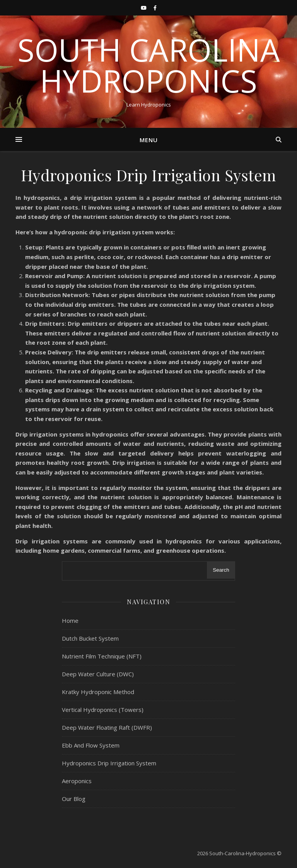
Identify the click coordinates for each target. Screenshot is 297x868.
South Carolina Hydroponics (149, 65)
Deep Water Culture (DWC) (98, 674)
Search (221, 570)
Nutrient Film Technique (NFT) (102, 656)
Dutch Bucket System (90, 638)
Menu (149, 140)
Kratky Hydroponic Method (98, 692)
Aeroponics (77, 781)
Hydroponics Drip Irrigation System (109, 763)
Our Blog (74, 799)
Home (70, 620)
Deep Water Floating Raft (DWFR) (107, 727)
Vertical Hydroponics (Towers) (103, 710)
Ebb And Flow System (91, 745)
